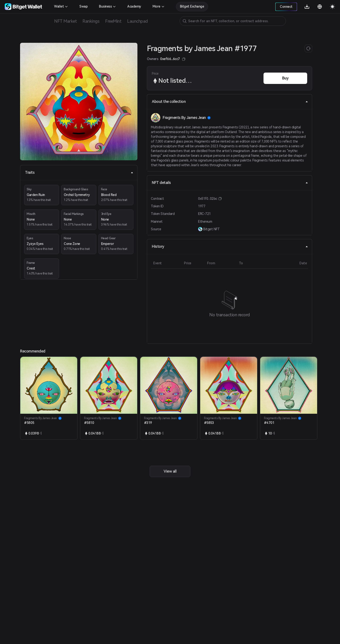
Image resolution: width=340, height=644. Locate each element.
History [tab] (230, 246)
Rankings (91, 21)
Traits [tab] (79, 172)
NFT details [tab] (230, 183)
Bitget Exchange (192, 6)
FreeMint (113, 21)
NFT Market (65, 21)
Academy (134, 6)
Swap (83, 6)
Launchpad (137, 21)
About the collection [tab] (230, 102)
